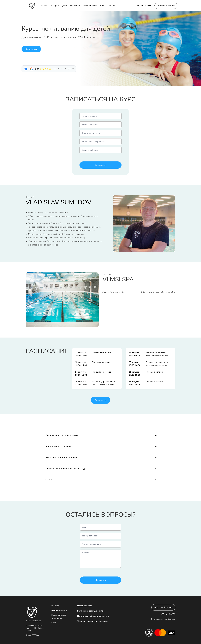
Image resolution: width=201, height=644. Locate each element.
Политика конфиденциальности (93, 616)
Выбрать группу (59, 6)
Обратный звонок (166, 6)
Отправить (101, 580)
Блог (102, 6)
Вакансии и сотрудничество (91, 611)
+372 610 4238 (144, 6)
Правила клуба (85, 606)
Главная (44, 6)
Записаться (31, 49)
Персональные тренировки (83, 6)
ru (112, 6)
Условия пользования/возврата (93, 621)
